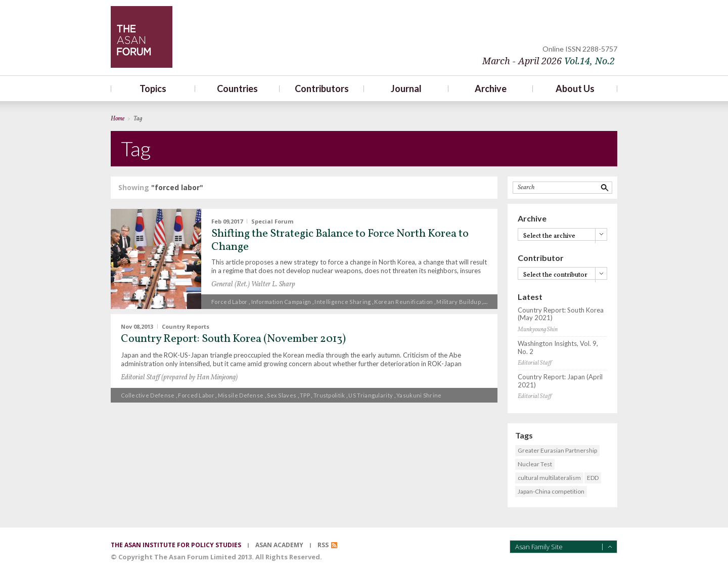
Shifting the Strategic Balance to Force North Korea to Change (340, 240)
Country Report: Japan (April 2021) (560, 381)
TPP (305, 395)
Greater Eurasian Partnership (557, 450)
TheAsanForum (142, 37)
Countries (237, 89)
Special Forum (272, 221)
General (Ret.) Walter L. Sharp (253, 284)
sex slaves (282, 395)
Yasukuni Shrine (419, 395)
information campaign (281, 302)
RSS (323, 545)
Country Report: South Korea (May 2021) (561, 314)
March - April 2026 (549, 61)
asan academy (279, 545)
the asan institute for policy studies (176, 545)
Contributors (322, 89)
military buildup (459, 302)
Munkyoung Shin (538, 330)
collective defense (148, 395)
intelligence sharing (343, 302)
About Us (575, 89)
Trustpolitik (329, 395)
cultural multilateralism (549, 478)
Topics (153, 89)
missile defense (241, 395)
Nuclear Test (535, 464)
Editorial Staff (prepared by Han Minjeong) (179, 378)
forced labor (230, 302)
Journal (406, 89)
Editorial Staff (535, 363)
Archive (491, 89)
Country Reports (186, 326)
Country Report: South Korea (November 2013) (233, 339)
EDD (593, 478)
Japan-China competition (551, 491)
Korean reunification (403, 302)
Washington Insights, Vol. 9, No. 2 (558, 348)
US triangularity (371, 395)
